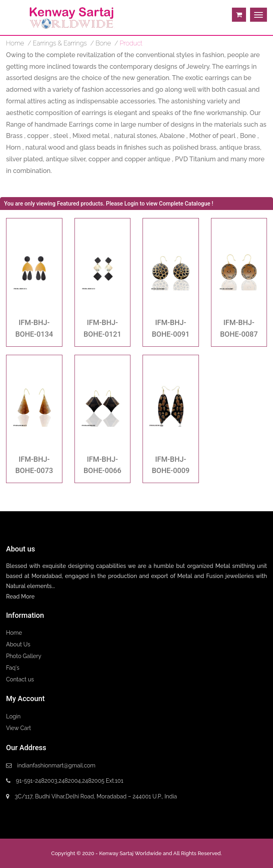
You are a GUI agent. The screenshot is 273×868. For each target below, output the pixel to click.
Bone (103, 43)
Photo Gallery (24, 656)
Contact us (20, 679)
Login (13, 716)
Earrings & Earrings (60, 43)
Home (14, 633)
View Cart (19, 728)
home (15, 43)
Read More (20, 596)
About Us (18, 644)
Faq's (13, 668)
